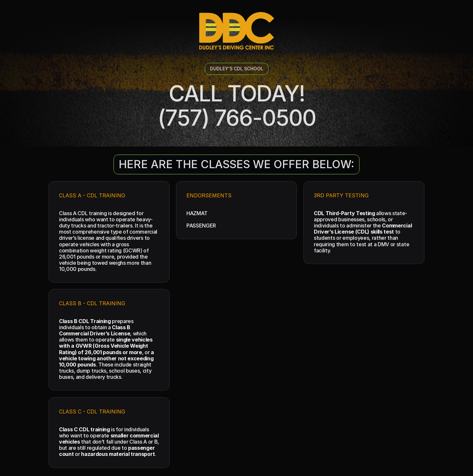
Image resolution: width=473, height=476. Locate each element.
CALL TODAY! (237, 93)
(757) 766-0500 (236, 118)
